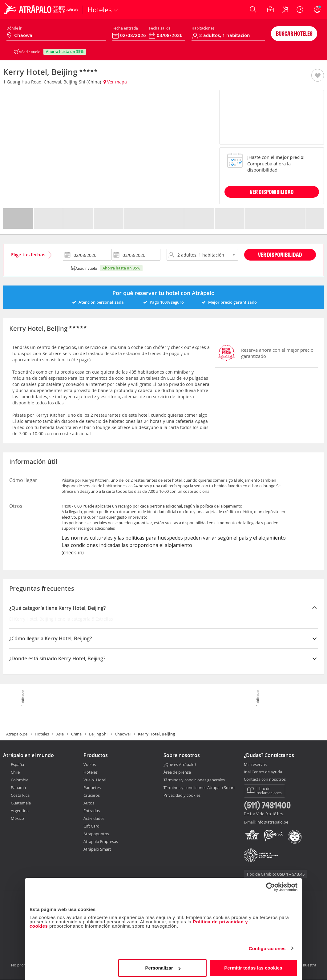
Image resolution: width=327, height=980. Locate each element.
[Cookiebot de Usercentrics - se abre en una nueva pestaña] (270, 885)
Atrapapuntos (96, 834)
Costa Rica (20, 795)
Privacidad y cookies (182, 795)
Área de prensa (177, 772)
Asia (60, 734)
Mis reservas (255, 765)
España (17, 764)
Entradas (92, 811)
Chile (15, 772)
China (76, 734)
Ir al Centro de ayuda (263, 772)
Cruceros (92, 795)
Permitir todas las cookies (253, 966)
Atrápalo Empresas (101, 841)
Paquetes (92, 788)
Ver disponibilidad (280, 255)
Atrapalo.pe (17, 734)
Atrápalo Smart (97, 849)
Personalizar (163, 966)
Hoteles (42, 734)
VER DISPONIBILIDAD (272, 192)
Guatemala (21, 803)
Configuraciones (267, 947)
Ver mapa (115, 82)
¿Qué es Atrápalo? (180, 764)
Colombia (20, 780)
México (17, 818)
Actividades (94, 818)
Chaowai (123, 734)
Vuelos (90, 764)
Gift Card (91, 826)
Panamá (18, 788)
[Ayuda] (300, 10)
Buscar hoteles (294, 33)
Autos (89, 803)
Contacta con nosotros (265, 780)
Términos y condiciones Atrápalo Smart (199, 788)
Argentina (20, 811)
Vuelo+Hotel (95, 780)
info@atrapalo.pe (272, 822)
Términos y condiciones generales (194, 780)
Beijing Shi (98, 734)
